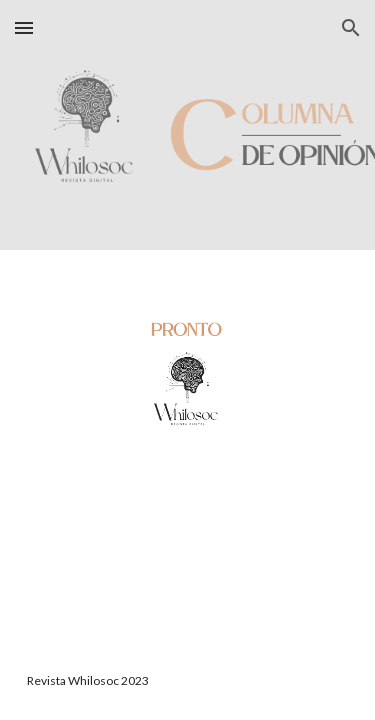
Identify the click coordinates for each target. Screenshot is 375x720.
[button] (24, 27)
